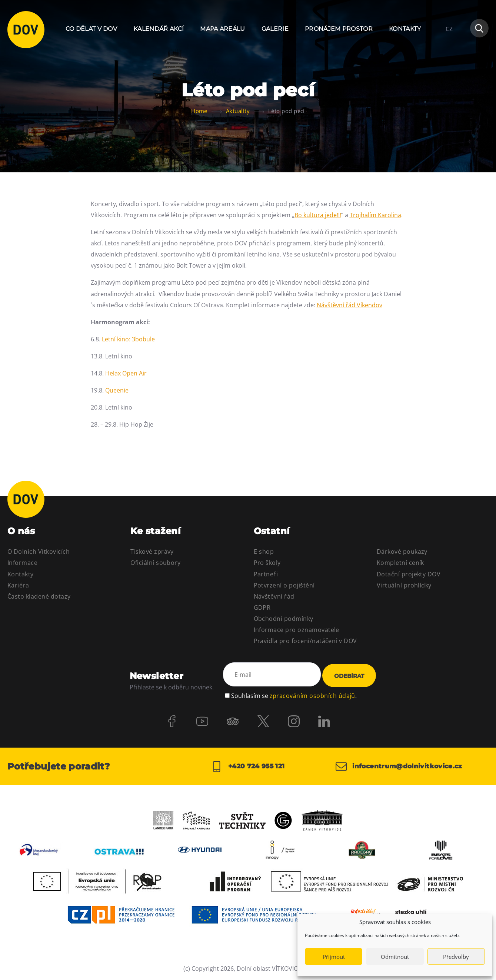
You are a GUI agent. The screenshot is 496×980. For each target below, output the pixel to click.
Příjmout (334, 957)
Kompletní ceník (400, 563)
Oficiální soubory (155, 563)
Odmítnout (395, 957)
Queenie (117, 390)
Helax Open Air (126, 373)
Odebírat (349, 676)
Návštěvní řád (274, 596)
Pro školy (267, 563)
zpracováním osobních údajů (312, 695)
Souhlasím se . (294, 695)
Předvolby (456, 957)
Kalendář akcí (159, 29)
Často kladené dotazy (39, 596)
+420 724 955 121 (248, 767)
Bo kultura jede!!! (318, 215)
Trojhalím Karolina (375, 215)
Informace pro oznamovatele (297, 630)
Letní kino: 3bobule (128, 339)
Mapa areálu (223, 29)
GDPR (262, 607)
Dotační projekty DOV (409, 574)
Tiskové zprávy (152, 552)
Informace (22, 563)
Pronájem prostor (339, 29)
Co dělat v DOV (91, 29)
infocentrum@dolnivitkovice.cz (402, 767)
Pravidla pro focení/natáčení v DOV (305, 641)
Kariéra (18, 585)
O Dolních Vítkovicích (39, 552)
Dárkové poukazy (402, 552)
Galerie (275, 29)
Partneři (266, 574)
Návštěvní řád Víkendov (349, 305)
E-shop (264, 552)
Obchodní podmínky (284, 619)
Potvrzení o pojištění (284, 585)
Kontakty (405, 29)
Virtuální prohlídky (404, 585)
